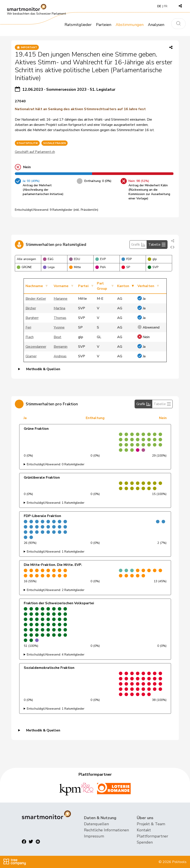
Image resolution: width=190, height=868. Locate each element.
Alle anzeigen (26, 259)
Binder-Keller (36, 299)
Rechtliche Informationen (106, 830)
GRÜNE (24, 267)
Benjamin (61, 347)
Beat (57, 337)
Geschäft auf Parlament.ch (35, 152)
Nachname (34, 286)
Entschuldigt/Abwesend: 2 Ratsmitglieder (56, 590)
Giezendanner (36, 347)
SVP (153, 267)
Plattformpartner (152, 836)
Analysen (156, 25)
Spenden (145, 842)
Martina (59, 308)
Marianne (61, 299)
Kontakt (144, 830)
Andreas (60, 356)
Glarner (31, 356)
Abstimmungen (130, 25)
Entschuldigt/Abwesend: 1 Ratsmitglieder (56, 503)
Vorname (61, 286)
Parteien (104, 25)
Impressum (94, 836)
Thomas (60, 318)
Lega (49, 267)
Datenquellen (96, 824)
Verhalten (146, 286)
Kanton (123, 286)
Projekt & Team (151, 824)
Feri (28, 327)
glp (152, 259)
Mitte (75, 267)
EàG (48, 259)
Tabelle (157, 245)
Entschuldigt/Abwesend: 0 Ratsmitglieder (56, 464)
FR (166, 6)
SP (126, 267)
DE (159, 6)
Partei (83, 286)
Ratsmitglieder (78, 25)
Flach (30, 337)
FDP (127, 259)
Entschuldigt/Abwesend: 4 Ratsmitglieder (56, 655)
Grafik (138, 245)
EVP (101, 259)
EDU (75, 259)
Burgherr (32, 318)
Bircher (31, 308)
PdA (101, 267)
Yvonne (59, 327)
